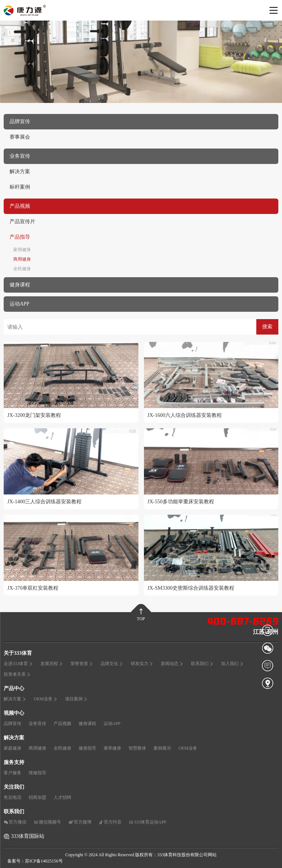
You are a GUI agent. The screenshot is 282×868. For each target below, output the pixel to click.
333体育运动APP (148, 822)
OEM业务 (46, 699)
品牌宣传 (12, 724)
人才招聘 (62, 797)
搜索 (267, 327)
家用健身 (22, 250)
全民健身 (22, 269)
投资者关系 (17, 674)
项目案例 (76, 699)
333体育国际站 (28, 836)
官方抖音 (110, 822)
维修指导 (37, 773)
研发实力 (142, 664)
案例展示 (162, 748)
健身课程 (87, 724)
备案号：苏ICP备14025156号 (35, 861)
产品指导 (20, 237)
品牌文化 (112, 664)
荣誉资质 (82, 664)
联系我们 (202, 664)
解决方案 (20, 172)
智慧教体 (137, 748)
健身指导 (87, 748)
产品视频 (62, 724)
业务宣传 (37, 724)
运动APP (112, 724)
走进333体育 (18, 664)
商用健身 (22, 259)
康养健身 (112, 748)
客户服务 (12, 773)
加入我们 (232, 664)
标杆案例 (20, 187)
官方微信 (15, 822)
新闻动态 (172, 664)
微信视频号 (47, 822)
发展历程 (52, 664)
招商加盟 (37, 797)
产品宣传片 (22, 222)
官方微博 (80, 822)
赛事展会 (20, 137)
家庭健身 (12, 748)
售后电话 (12, 797)
